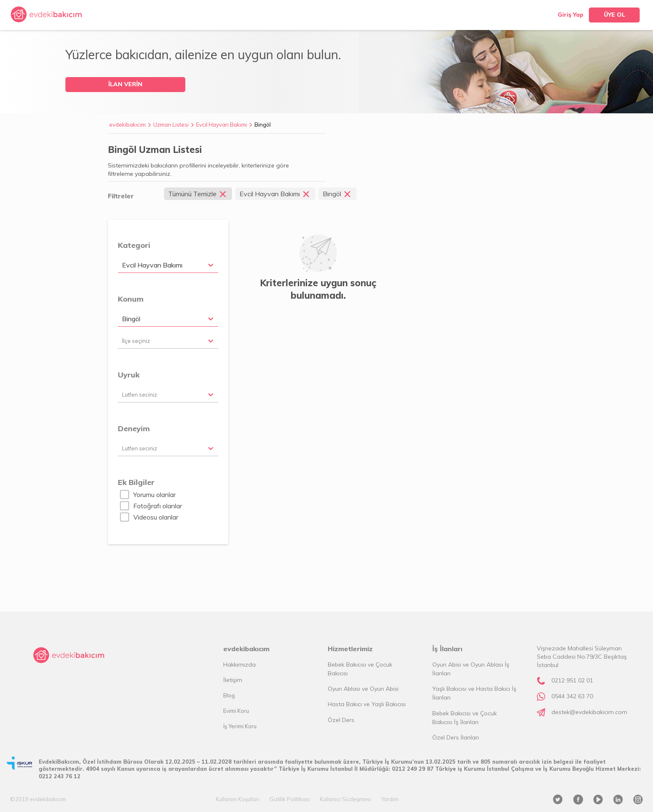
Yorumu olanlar (155, 495)
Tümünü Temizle (198, 194)
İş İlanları (447, 649)
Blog (229, 695)
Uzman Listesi (171, 125)
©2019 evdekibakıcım (38, 799)
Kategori (134, 245)
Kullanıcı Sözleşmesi (345, 799)
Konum (131, 299)
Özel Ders (341, 720)
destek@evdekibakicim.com (589, 712)
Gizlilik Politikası (290, 799)
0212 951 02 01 (572, 680)
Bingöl (263, 125)
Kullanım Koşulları (238, 799)
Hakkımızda (239, 665)
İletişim (233, 680)
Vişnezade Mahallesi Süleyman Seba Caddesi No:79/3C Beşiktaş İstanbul (582, 657)
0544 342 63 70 (572, 696)
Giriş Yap (571, 15)
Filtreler (121, 196)
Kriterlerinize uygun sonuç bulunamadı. (318, 289)
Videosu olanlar (156, 517)
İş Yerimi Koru (240, 726)
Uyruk (129, 375)
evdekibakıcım (127, 125)
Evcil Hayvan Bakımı (222, 125)
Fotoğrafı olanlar (158, 506)
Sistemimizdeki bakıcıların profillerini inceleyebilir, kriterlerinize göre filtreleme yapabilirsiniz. (198, 170)
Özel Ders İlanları (456, 737)
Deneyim (134, 428)
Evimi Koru (236, 711)
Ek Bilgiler (136, 482)
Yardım (390, 799)
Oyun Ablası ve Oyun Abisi (363, 689)
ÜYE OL (614, 15)
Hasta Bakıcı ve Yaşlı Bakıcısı (367, 704)
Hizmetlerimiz (350, 649)
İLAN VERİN (125, 84)
